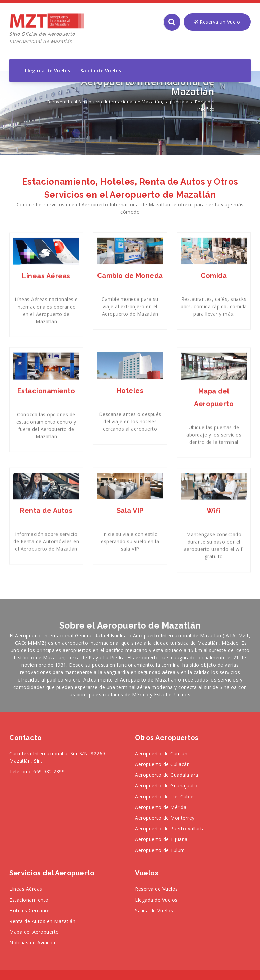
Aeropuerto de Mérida (161, 807)
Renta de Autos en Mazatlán (42, 921)
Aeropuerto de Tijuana (161, 839)
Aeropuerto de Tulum (160, 850)
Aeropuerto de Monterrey (165, 818)
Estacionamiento (29, 900)
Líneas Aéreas (26, 889)
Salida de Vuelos (101, 71)
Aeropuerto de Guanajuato (166, 786)
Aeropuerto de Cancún (161, 753)
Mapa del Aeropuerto (34, 932)
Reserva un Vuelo (217, 22)
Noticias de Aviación (33, 943)
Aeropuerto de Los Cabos (165, 796)
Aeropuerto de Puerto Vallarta (170, 829)
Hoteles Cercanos (30, 910)
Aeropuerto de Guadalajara (167, 775)
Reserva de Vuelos (156, 889)
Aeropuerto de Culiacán (162, 764)
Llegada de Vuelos (48, 71)
